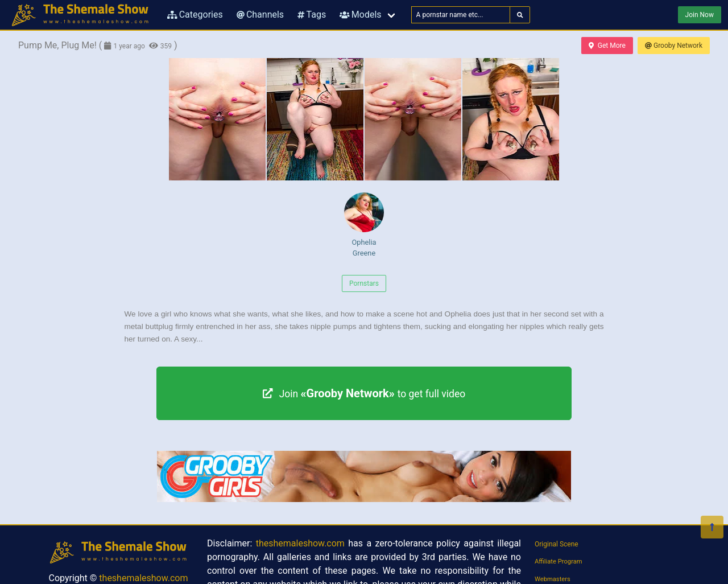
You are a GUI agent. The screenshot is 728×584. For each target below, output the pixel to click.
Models (360, 15)
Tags (312, 15)
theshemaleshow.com (143, 578)
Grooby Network (674, 46)
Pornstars (364, 283)
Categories (195, 15)
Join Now (700, 15)
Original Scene (557, 544)
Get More (607, 46)
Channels (260, 15)
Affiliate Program (559, 562)
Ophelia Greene (364, 225)
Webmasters (553, 579)
